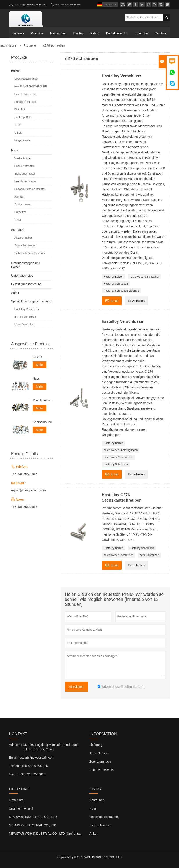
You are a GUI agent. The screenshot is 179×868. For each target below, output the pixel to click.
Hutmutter (20, 212)
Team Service (99, 753)
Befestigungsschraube (26, 284)
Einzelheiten (136, 301)
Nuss (15, 150)
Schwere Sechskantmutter (30, 189)
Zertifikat (161, 33)
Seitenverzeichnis (102, 770)
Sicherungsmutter (25, 174)
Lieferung (96, 745)
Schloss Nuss (22, 204)
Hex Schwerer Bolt (25, 94)
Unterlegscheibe (22, 276)
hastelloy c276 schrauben (145, 277)
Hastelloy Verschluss (27, 309)
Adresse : (15, 745)
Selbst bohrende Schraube (30, 253)
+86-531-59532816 (68, 5)
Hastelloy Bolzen (113, 277)
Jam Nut (19, 197)
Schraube (18, 230)
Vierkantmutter (23, 158)
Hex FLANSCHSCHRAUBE (31, 87)
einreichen (76, 687)
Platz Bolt (20, 110)
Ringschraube (23, 140)
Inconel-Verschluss (26, 317)
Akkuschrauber (23, 238)
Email (112, 300)
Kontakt (18, 734)
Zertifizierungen (100, 762)
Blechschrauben (100, 825)
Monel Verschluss (25, 325)
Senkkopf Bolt (23, 117)
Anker (15, 293)
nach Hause (8, 45)
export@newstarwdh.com (31, 5)
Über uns (142, 33)
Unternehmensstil (21, 808)
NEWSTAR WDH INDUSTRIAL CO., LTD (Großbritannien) (49, 834)
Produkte (37, 33)
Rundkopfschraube (26, 102)
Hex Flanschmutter (26, 181)
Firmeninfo (16, 800)
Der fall (79, 33)
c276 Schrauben (149, 555)
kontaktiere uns (117, 33)
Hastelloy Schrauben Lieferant (121, 291)
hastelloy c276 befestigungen (121, 450)
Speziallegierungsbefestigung (31, 301)
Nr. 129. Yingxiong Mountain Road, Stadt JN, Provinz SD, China (51, 747)
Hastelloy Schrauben (116, 284)
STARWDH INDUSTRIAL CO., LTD (33, 817)
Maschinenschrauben (42, 400)
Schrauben (97, 800)
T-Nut (18, 220)
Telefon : (15, 766)
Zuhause (18, 33)
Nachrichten (58, 33)
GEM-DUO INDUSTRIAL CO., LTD (33, 825)
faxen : (14, 774)
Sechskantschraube (26, 79)
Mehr (39, 365)
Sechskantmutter (24, 166)
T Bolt (18, 125)
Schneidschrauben (25, 245)
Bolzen (16, 71)
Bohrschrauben (42, 422)
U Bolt (18, 133)
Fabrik (95, 33)
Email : (14, 758)
